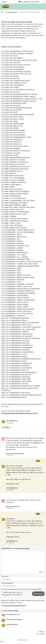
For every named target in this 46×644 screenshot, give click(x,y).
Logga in (42, 631)
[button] (40, 572)
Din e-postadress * (8, 583)
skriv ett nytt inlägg (22, 548)
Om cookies (40, 634)
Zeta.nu (4, 2)
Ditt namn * (5, 576)
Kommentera (38, 594)
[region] (23, 223)
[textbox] (23, 561)
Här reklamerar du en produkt (29, 2)
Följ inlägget (6, 427)
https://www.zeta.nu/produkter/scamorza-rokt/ (19, 413)
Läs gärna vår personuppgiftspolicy (13, 606)
